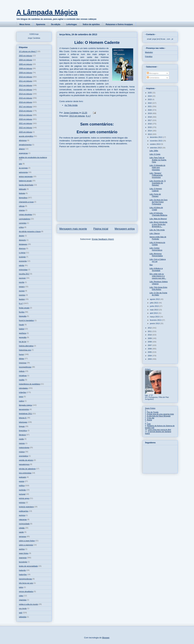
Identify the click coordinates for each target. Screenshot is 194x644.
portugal (22, 494)
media (21, 439)
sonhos (22, 549)
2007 (150, 345)
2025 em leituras (25, 132)
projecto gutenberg (26, 507)
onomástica (23, 456)
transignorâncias (25, 579)
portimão (22, 490)
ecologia (22, 257)
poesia (22, 481)
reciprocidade (24, 524)
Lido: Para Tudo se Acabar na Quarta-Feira (158, 160)
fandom (22, 299)
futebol (22, 329)
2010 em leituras (25, 77)
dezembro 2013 (156, 137)
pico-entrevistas (25, 473)
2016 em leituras (25, 102)
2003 (150, 359)
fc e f (88, 116)
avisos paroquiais (26, 176)
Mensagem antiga (125, 229)
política (22, 486)
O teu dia (151, 418)
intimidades (23, 388)
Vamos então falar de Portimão (158, 238)
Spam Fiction (150, 408)
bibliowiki (22, 189)
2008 (150, 342)
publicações (24, 511)
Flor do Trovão (153, 412)
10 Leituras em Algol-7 (28, 51)
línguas (22, 426)
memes (22, 443)
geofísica (22, 333)
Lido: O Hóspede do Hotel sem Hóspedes (157, 167)
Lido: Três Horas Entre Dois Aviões (158, 288)
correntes (23, 223)
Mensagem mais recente (73, 229)
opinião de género (26, 460)
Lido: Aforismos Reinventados (156, 255)
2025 (150, 93)
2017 (150, 120)
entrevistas (23, 270)
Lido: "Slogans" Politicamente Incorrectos (156, 175)
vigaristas (23, 600)
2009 (150, 338)
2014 (150, 131)
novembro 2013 (156, 141)
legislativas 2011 (25, 414)
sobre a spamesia (26, 545)
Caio (149, 424)
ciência (22, 206)
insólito (22, 380)
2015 (150, 127)
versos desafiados (26, 591)
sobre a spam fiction (27, 541)
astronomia (23, 172)
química (22, 515)
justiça (21, 401)
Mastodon (149, 52)
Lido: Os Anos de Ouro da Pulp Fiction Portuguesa (158, 202)
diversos (22, 248)
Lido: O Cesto (155, 154)
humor (21, 354)
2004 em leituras (25, 60)
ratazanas (23, 519)
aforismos (23, 140)
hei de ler (23, 342)
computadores (25, 219)
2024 (150, 96)
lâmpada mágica (25, 405)
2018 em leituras (25, 111)
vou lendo (23, 608)
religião (22, 528)
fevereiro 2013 (156, 320)
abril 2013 (154, 313)
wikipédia (23, 617)
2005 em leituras (25, 64)
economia (23, 261)
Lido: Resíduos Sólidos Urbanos (159, 283)
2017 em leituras (25, 107)
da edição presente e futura (30, 231)
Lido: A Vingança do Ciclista (157, 243)
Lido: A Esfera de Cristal (156, 209)
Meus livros (25, 24)
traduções (23, 574)
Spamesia (41, 24)
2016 (150, 124)
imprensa (23, 363)
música (22, 452)
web (21, 613)
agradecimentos (25, 145)
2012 (150, 328)
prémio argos (24, 498)
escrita (22, 282)
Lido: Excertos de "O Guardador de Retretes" (158, 183)
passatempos (24, 464)
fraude (21, 325)
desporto (22, 240)
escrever (22, 278)
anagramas (23, 153)
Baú (151, 265)
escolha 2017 (24, 274)
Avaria (149, 420)
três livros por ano (26, 583)
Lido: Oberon (155, 233)
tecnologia (23, 562)
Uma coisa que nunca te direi (159, 430)
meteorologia (24, 448)
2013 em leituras (77, 116)
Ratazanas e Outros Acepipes (119, 24)
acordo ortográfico (26, 136)
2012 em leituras (25, 85)
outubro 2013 (155, 144)
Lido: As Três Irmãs (157, 230)
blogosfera (23, 198)
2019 (150, 113)
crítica (21, 227)
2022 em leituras (25, 128)
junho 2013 (155, 306)
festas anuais (24, 308)
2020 (150, 110)
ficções (22, 312)
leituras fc (23, 418)
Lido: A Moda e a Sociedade (156, 269)
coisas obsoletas (25, 214)
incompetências (25, 367)
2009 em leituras (25, 73)
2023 (150, 99)
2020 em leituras (25, 119)
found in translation (26, 320)
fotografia (23, 316)
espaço (22, 287)
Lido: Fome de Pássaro (155, 195)
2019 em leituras (25, 115)
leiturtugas (23, 422)
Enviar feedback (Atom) (103, 239)
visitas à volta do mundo (28, 604)
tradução (22, 570)
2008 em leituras (25, 68)
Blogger (106, 638)
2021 (150, 106)
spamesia (23, 558)
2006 (150, 349)
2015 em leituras (25, 98)
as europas (23, 168)
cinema (22, 210)
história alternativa (26, 346)
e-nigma (22, 253)
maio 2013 (154, 310)
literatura (22, 435)
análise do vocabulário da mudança (33, 157)
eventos (22, 295)
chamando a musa (26, 202)
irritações (23, 392)
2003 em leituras (25, 56)
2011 (150, 331)
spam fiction (24, 553)
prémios (22, 502)
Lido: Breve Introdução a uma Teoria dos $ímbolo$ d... (158, 224)
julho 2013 (154, 303)
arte (20, 164)
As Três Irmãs (71, 105)
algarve (22, 149)
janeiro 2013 (155, 323)
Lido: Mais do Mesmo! (158, 219)
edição (22, 265)
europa (22, 291)
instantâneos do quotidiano (30, 384)
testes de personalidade (28, 566)
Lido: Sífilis (154, 151)
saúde (21, 532)
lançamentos (24, 409)
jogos (21, 397)
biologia (22, 193)
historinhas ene (25, 350)
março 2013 (155, 317)
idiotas (22, 359)
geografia (23, 337)
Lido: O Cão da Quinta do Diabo (158, 294)
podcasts (22, 477)
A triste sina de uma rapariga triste (160, 414)
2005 (150, 352)
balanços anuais (25, 181)
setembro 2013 (156, 148)
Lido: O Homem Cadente (156, 190)
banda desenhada (26, 185)
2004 (150, 356)
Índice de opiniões (91, 24)
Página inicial (101, 229)
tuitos (21, 587)
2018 (150, 117)
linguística (23, 431)
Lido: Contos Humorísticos (156, 249)
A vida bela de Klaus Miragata (159, 416)
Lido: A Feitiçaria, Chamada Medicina (158, 214)
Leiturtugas (72, 24)
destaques (23, 244)
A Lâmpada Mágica (47, 12)
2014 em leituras (25, 94)
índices (22, 371)
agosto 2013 (155, 299)
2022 (150, 103)
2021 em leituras (25, 123)
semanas (23, 536)
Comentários (153, 78)
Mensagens (153, 73)
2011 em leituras (25, 81)
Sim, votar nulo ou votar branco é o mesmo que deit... (158, 276)
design (22, 236)
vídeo (21, 596)
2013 (150, 134)
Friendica (149, 56)
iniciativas (23, 376)
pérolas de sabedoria (27, 469)
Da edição (56, 24)
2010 (150, 335)
